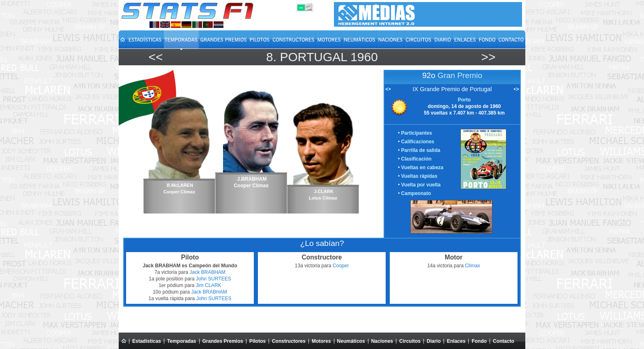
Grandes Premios (223, 341)
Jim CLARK (209, 285)
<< (155, 57)
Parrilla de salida (421, 150)
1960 (364, 57)
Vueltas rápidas (419, 176)
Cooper (341, 266)
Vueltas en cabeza (422, 168)
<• (388, 89)
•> (516, 89)
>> (488, 57)
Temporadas (182, 341)
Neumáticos (351, 341)
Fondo (479, 341)
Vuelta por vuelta (421, 185)
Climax (473, 266)
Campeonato (416, 193)
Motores (321, 341)
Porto (464, 100)
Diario (434, 341)
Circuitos (410, 341)
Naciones (382, 341)
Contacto (504, 341)
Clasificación (416, 159)
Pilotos (258, 341)
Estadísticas (147, 341)
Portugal (313, 57)
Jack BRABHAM (208, 272)
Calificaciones (418, 142)
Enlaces (456, 341)
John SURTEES (214, 279)
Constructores (289, 341)
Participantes (417, 133)
